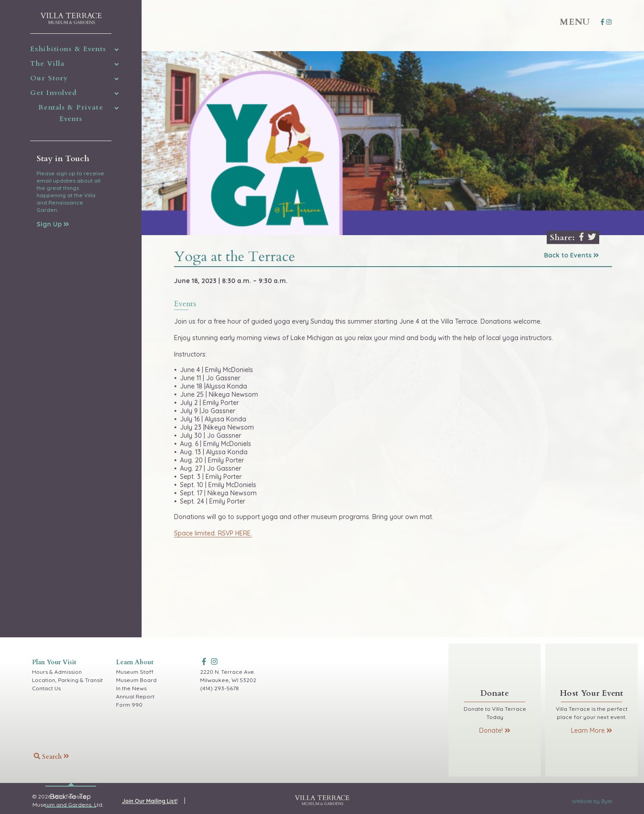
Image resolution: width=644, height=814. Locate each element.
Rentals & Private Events (71, 113)
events (185, 305)
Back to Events (571, 255)
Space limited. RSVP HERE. (213, 533)
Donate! (495, 731)
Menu (575, 22)
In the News (131, 688)
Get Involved (53, 93)
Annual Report (135, 696)
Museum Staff (135, 672)
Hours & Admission (57, 672)
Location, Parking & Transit (67, 680)
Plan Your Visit (54, 662)
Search (51, 757)
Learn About (135, 662)
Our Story (49, 78)
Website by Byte (592, 801)
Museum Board (136, 680)
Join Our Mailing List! (150, 801)
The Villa (47, 63)
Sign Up (53, 224)
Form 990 (129, 705)
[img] (117, 50)
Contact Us (46, 688)
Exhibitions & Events (68, 49)
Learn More (591, 731)
